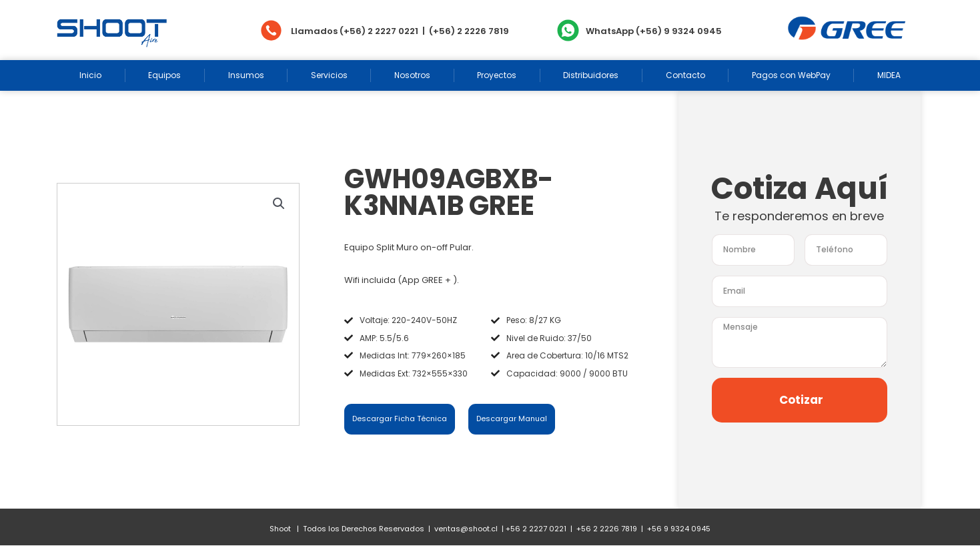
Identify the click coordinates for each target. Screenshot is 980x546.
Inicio (90, 75)
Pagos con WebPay (791, 75)
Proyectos (497, 75)
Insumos (246, 75)
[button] (279, 204)
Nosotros (412, 75)
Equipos (164, 75)
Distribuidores (591, 75)
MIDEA (889, 75)
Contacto (685, 75)
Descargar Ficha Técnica (400, 419)
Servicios (329, 75)
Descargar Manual (512, 419)
